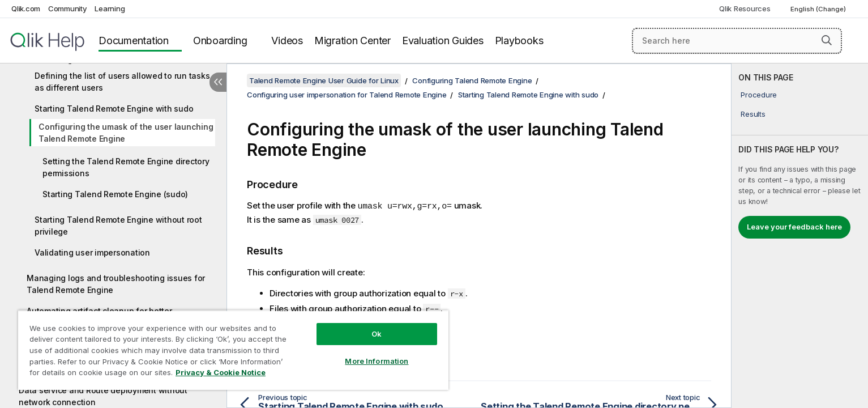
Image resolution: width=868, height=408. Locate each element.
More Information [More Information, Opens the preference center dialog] (377, 361)
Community (68, 8)
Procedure (759, 95)
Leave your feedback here (794, 227)
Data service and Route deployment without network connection (103, 396)
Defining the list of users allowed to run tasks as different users (122, 82)
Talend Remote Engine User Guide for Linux (324, 80)
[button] (827, 40)
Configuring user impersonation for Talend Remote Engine (347, 95)
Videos (287, 41)
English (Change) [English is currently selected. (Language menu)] (819, 9)
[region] (233, 350)
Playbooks (519, 41)
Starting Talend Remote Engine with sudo (114, 109)
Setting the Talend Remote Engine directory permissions (126, 167)
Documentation (134, 41)
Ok (377, 334)
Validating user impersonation (92, 252)
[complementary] (800, 236)
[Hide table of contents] (218, 82)
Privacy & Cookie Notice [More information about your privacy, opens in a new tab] (221, 372)
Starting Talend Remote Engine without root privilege (118, 226)
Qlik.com (26, 8)
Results (753, 114)
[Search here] (737, 41)
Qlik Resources (745, 8)
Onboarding (220, 41)
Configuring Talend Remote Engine (472, 80)
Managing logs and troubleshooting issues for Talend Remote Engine (116, 284)
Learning (110, 8)
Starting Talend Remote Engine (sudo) (115, 194)
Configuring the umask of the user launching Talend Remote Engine (126, 133)
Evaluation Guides (443, 41)
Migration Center (352, 41)
